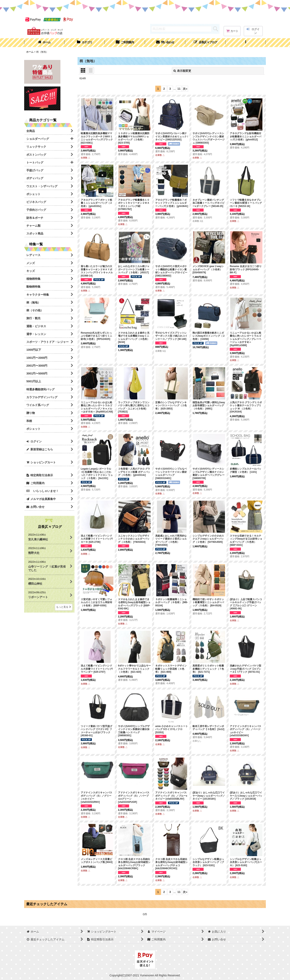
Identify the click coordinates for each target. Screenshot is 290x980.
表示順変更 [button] (182, 71)
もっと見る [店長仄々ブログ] (64, 607)
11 (179, 89)
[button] (246, 43)
